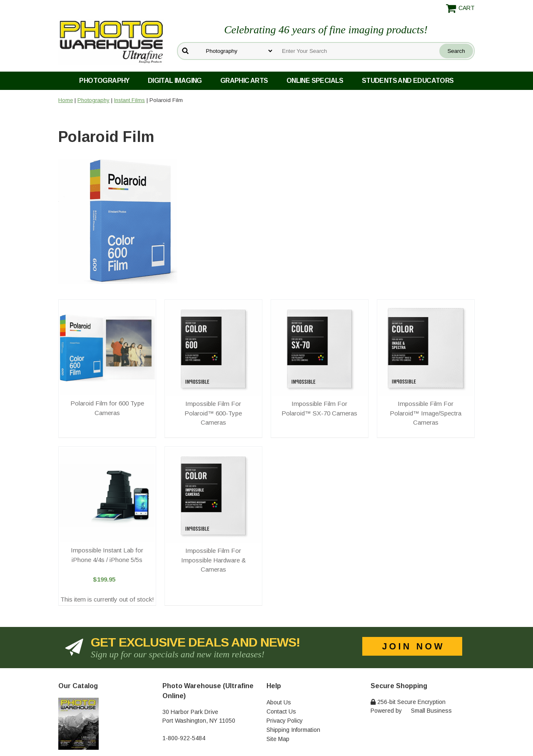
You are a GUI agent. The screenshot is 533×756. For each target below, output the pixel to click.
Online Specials (315, 81)
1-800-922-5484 (184, 738)
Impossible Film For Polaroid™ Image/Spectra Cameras (426, 413)
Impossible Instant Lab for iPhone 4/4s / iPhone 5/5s (107, 555)
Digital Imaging (175, 81)
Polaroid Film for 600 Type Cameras (107, 408)
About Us (279, 702)
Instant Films (130, 100)
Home (66, 100)
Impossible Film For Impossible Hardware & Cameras (213, 560)
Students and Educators (408, 81)
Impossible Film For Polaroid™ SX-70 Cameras (319, 408)
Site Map (278, 739)
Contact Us (281, 711)
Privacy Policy (285, 721)
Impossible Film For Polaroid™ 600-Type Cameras (213, 413)
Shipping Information (293, 730)
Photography (104, 81)
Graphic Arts (244, 81)
